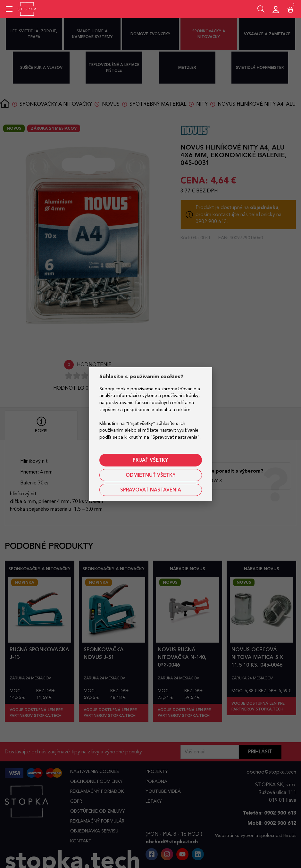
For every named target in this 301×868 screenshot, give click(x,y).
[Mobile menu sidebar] (9, 9)
